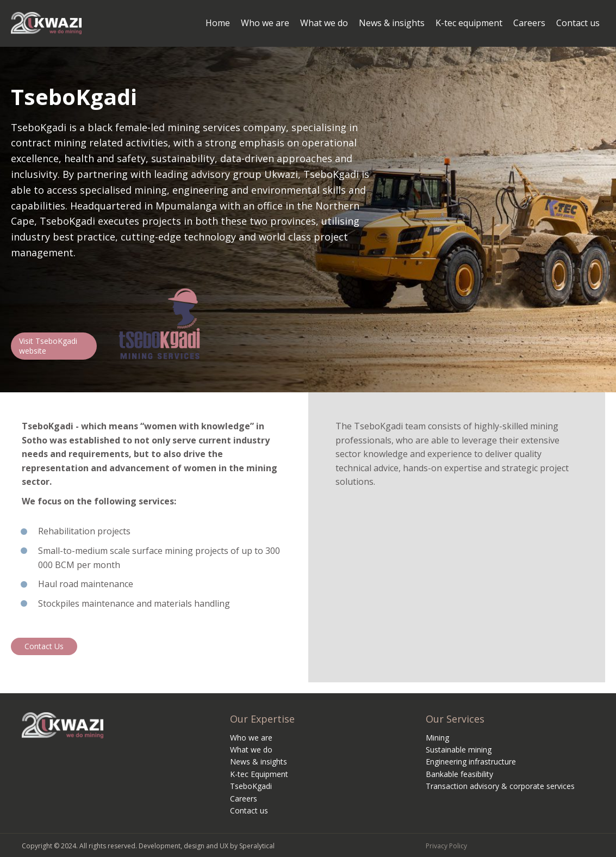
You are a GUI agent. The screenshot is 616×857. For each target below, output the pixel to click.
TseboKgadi (251, 786)
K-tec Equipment (259, 774)
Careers (244, 799)
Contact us (249, 810)
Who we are (251, 738)
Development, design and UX (183, 846)
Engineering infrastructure (471, 762)
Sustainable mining (459, 750)
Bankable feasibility (459, 774)
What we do (251, 750)
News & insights (259, 762)
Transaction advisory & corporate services (500, 786)
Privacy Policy (446, 846)
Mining (437, 738)
